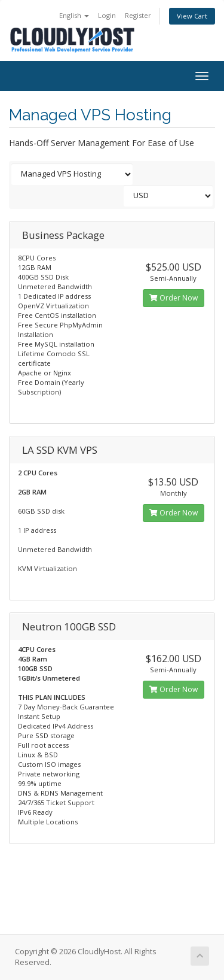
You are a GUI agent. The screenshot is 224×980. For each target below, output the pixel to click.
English (74, 15)
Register (138, 15)
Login (107, 15)
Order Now (174, 298)
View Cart (192, 16)
